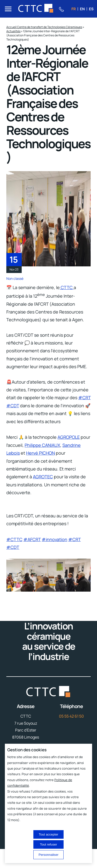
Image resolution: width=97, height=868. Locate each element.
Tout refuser (48, 844)
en (82, 9)
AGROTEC (43, 477)
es (91, 9)
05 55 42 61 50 (71, 716)
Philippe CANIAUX (42, 445)
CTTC (67, 287)
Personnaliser (48, 855)
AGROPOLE (69, 437)
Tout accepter (48, 834)
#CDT (13, 406)
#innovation (54, 539)
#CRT (84, 397)
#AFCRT (32, 539)
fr (74, 9)
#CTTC (14, 539)
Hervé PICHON (40, 453)
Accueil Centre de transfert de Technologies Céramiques (44, 27)
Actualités (13, 31)
